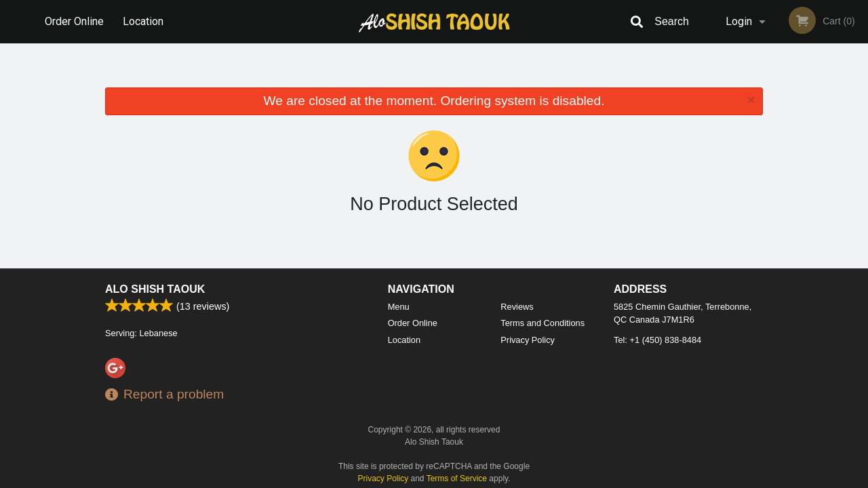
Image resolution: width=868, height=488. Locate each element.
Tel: (657, 340)
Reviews (517, 307)
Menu (399, 307)
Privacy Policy (528, 340)
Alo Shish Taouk (155, 289)
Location (143, 21)
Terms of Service (457, 479)
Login (739, 21)
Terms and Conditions (542, 323)
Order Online (74, 21)
